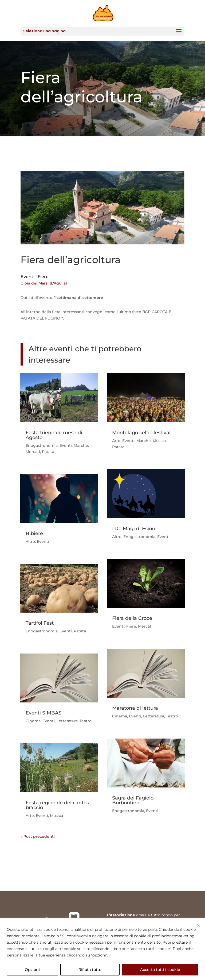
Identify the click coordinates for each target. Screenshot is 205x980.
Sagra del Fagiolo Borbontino (133, 800)
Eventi (27, 277)
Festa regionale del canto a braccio (58, 805)
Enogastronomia (42, 445)
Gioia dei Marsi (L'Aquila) (44, 283)
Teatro (86, 721)
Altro (30, 541)
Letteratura (67, 721)
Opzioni (32, 970)
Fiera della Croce (132, 618)
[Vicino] (199, 926)
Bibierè (34, 533)
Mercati (33, 452)
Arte (30, 816)
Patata (48, 452)
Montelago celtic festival (141, 433)
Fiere (43, 277)
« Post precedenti (38, 836)
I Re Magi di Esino (134, 529)
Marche (81, 445)
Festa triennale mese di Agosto (54, 435)
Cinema (33, 721)
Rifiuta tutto (90, 970)
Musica (56, 816)
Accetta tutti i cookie (160, 970)
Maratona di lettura (135, 708)
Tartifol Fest (40, 623)
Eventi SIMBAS (44, 713)
